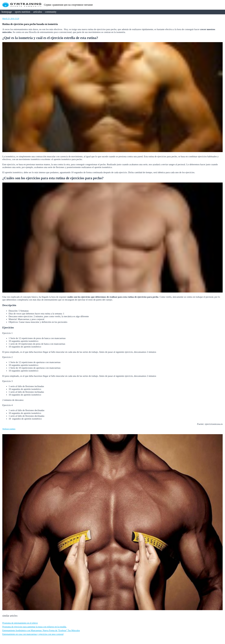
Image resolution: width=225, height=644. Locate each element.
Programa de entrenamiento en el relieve (20, 623)
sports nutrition (23, 12)
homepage (7, 12)
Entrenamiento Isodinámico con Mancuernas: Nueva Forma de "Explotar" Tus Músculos (41, 631)
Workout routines (9, 429)
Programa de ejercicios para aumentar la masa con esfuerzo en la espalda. (34, 627)
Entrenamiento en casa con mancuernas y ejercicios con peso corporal (33, 634)
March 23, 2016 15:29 (11, 19)
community (51, 12)
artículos (38, 12)
